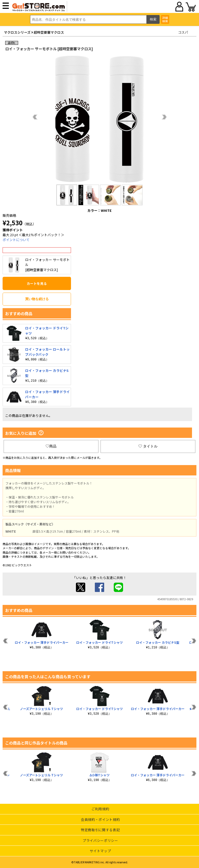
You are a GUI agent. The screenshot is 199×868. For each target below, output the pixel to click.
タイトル (148, 446)
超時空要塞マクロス (49, 32)
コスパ (183, 32)
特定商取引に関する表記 (100, 830)
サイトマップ (100, 851)
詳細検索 (165, 19)
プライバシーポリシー (100, 840)
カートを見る (37, 283)
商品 (51, 446)
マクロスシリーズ (17, 32)
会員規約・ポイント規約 (100, 819)
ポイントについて (16, 240)
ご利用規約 (100, 809)
